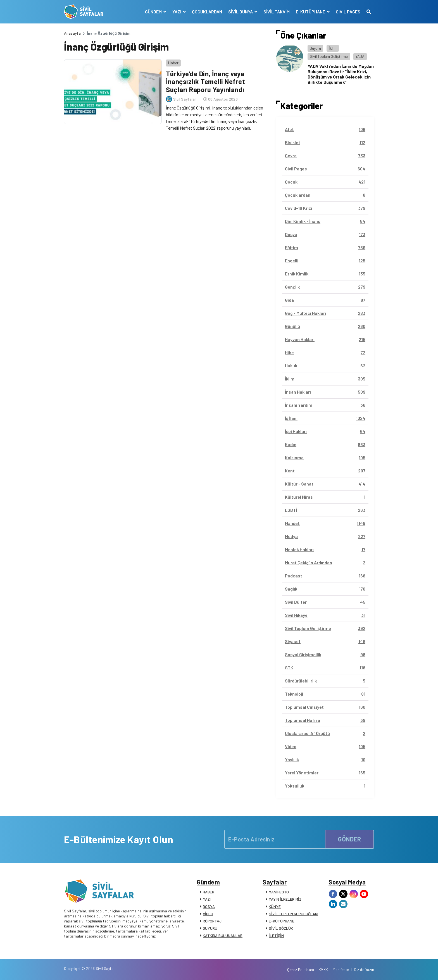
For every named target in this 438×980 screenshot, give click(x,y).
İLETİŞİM (276, 935)
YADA (360, 56)
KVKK (323, 970)
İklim (333, 48)
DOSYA (209, 906)
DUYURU (210, 928)
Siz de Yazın (364, 970)
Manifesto (341, 970)
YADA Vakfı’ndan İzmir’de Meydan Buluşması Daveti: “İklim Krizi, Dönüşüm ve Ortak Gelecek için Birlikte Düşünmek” (341, 74)
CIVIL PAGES (348, 12)
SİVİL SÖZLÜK (281, 928)
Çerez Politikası (301, 970)
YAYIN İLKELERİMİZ (285, 899)
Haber (173, 63)
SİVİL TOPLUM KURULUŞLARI (293, 914)
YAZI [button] (177, 12)
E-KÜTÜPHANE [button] (311, 12)
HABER (209, 892)
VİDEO (208, 914)
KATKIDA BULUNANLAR (223, 935)
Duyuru (315, 48)
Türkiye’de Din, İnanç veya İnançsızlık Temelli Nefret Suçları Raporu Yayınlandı (205, 82)
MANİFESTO (279, 892)
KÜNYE (275, 906)
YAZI (207, 899)
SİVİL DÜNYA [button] (241, 12)
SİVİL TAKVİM (277, 12)
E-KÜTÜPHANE (282, 921)
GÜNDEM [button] (154, 12)
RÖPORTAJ (212, 921)
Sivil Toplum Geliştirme (329, 56)
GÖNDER (349, 839)
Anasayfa (72, 33)
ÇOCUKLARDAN (207, 12)
